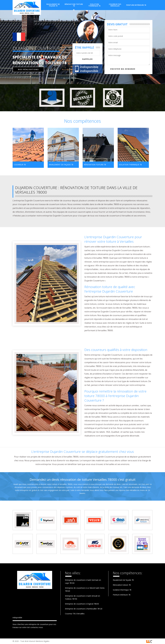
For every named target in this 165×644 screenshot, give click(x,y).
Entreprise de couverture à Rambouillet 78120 (84, 609)
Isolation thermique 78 (94, 5)
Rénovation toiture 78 (74, 5)
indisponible (89, 67)
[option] (28, 148)
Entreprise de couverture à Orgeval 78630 (82, 604)
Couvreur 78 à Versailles (115, 5)
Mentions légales (42, 641)
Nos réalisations (28, 69)
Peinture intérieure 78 (136, 5)
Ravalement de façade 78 (53, 5)
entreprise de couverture (38, 624)
